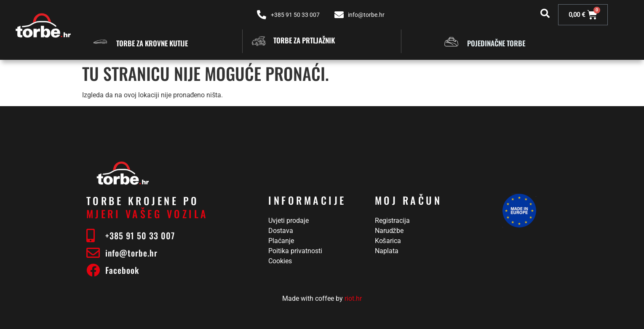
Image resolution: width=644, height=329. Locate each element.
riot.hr (353, 298)
